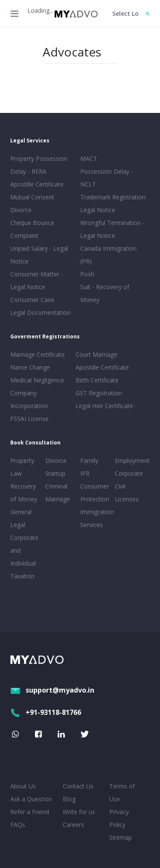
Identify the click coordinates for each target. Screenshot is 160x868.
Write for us (79, 812)
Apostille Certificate (37, 184)
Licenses (127, 499)
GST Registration (99, 393)
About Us (23, 786)
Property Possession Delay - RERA (39, 165)
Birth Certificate (97, 380)
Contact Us (78, 786)
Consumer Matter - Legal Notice (37, 280)
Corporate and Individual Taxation (24, 557)
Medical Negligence (37, 380)
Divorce (56, 461)
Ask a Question (31, 799)
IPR (85, 473)
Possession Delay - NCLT (107, 178)
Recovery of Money (24, 493)
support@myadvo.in (52, 690)
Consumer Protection (95, 493)
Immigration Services (96, 518)
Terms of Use (122, 792)
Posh (87, 274)
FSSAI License (29, 419)
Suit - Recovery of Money (105, 293)
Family (89, 461)
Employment (131, 461)
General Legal (21, 518)
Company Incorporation (29, 399)
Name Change (30, 367)
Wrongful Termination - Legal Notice (112, 229)
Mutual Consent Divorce (32, 203)
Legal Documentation (40, 313)
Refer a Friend (30, 812)
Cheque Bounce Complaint (32, 229)
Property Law (22, 467)
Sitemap (121, 837)
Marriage (58, 499)
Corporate (129, 473)
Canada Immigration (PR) (108, 255)
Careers (73, 825)
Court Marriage (96, 354)
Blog (69, 799)
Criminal (56, 486)
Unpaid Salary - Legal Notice (39, 255)
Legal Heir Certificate (104, 406)
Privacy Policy (119, 818)
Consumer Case (32, 300)
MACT (89, 158)
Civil (120, 486)
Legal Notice (98, 210)
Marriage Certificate (38, 354)
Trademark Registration (113, 197)
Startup (55, 473)
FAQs (18, 825)
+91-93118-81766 (46, 712)
